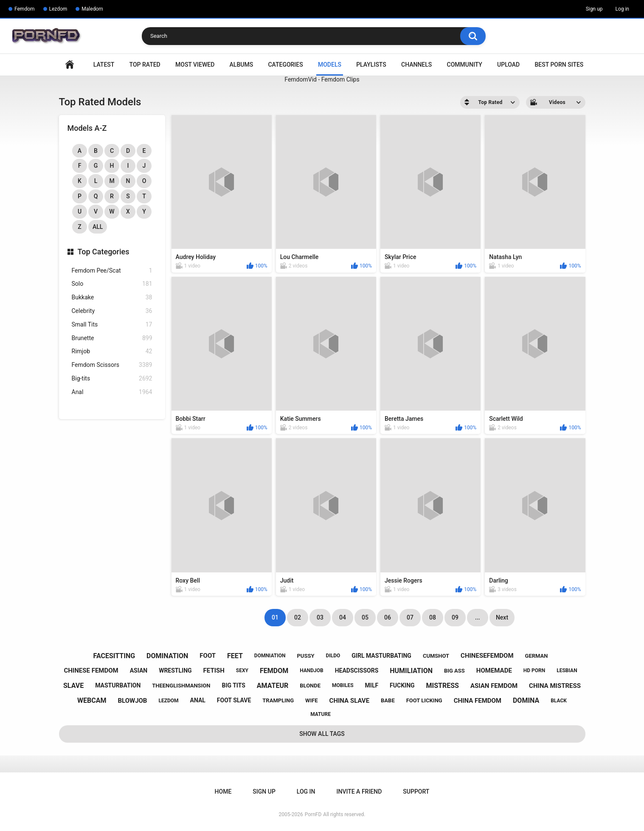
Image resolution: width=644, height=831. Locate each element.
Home (70, 65)
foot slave (234, 700)
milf (372, 685)
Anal (112, 392)
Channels (416, 65)
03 (320, 617)
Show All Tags (322, 734)
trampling (278, 700)
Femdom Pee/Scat (112, 271)
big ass (454, 671)
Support (416, 792)
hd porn (534, 670)
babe (388, 700)
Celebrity (112, 311)
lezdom (168, 701)
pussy (305, 656)
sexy (242, 670)
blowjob (132, 701)
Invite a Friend (359, 792)
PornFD (313, 814)
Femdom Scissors (112, 365)
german (537, 656)
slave (73, 686)
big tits (233, 685)
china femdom (478, 701)
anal (197, 700)
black (559, 701)
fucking (402, 685)
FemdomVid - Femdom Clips (322, 79)
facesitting (114, 656)
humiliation (411, 671)
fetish (214, 670)
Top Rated (145, 65)
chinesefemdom (487, 656)
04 (343, 617)
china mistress (555, 686)
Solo (112, 284)
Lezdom (58, 9)
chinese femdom (91, 670)
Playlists (371, 65)
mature (321, 714)
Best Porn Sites (559, 65)
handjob (312, 670)
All (98, 227)
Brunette (112, 338)
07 (410, 617)
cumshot (436, 656)
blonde (310, 686)
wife (312, 700)
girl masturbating (381, 656)
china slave (350, 701)
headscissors (357, 670)
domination (167, 656)
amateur (273, 686)
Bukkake (112, 297)
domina (526, 700)
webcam (92, 700)
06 (388, 617)
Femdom (25, 9)
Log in (622, 9)
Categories (285, 65)
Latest (104, 65)
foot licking (424, 700)
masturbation (118, 685)
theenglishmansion (181, 686)
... (478, 617)
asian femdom (494, 686)
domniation (270, 656)
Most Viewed (195, 65)
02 (298, 617)
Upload (508, 65)
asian (139, 670)
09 (455, 617)
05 (365, 617)
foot (208, 656)
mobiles (343, 685)
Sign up (594, 9)
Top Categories (104, 252)
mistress (443, 686)
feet (235, 656)
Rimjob (112, 351)
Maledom (92, 9)
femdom (274, 671)
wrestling (175, 670)
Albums (242, 65)
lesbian (567, 670)
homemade (494, 670)
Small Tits (112, 325)
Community (465, 65)
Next (502, 617)
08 (433, 617)
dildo (333, 656)
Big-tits (112, 379)
